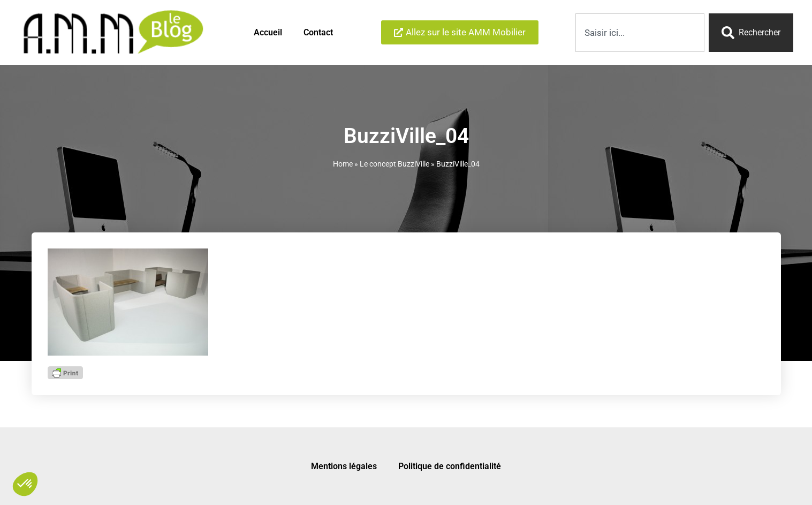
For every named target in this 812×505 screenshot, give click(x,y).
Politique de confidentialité (450, 466)
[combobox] (640, 33)
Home (343, 164)
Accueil (268, 32)
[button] (25, 484)
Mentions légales (344, 466)
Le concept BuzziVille (394, 164)
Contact (318, 32)
